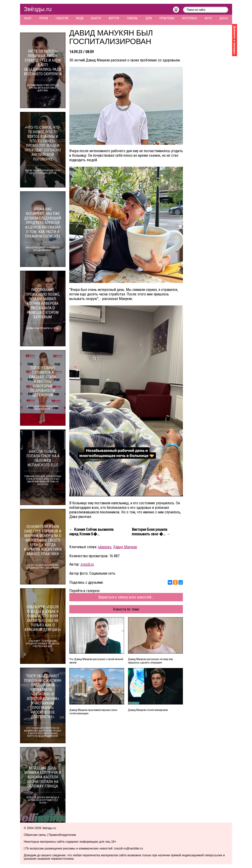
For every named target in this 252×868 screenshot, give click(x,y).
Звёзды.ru (38, 9)
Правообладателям (62, 835)
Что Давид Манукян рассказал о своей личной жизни (96, 661)
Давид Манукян (125, 547)
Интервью (190, 18)
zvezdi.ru (87, 564)
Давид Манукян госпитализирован (148, 710)
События (62, 18)
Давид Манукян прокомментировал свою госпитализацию (93, 712)
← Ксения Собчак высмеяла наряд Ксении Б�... (91, 532)
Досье (224, 18)
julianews (105, 547)
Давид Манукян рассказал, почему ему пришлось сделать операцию (150, 661)
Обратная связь (35, 835)
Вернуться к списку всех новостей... (126, 597)
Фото (208, 18)
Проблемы (167, 18)
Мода (80, 18)
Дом (149, 18)
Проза (44, 18)
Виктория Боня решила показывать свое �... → (151, 532)
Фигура (114, 18)
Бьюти (96, 18)
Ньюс (28, 18)
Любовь (132, 18)
